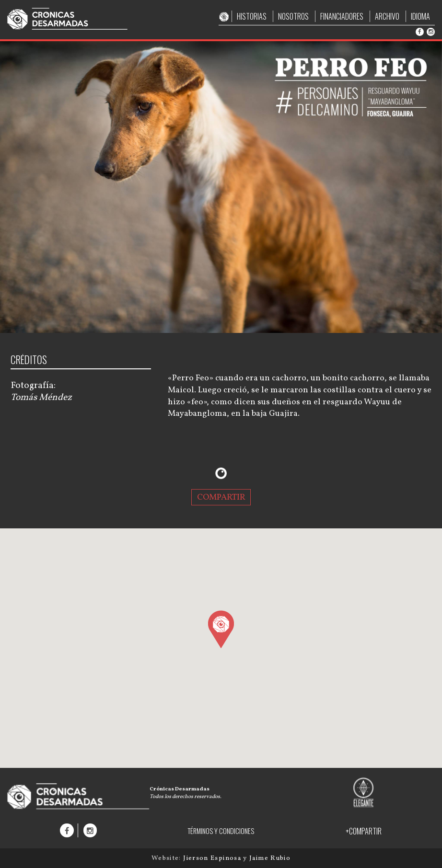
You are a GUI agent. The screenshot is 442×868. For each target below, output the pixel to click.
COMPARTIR (221, 497)
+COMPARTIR (364, 831)
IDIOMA (420, 16)
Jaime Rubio (270, 858)
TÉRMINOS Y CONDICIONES (221, 831)
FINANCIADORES (342, 16)
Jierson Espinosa (213, 858)
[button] (221, 629)
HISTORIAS (252, 16)
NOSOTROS (293, 16)
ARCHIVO (387, 16)
